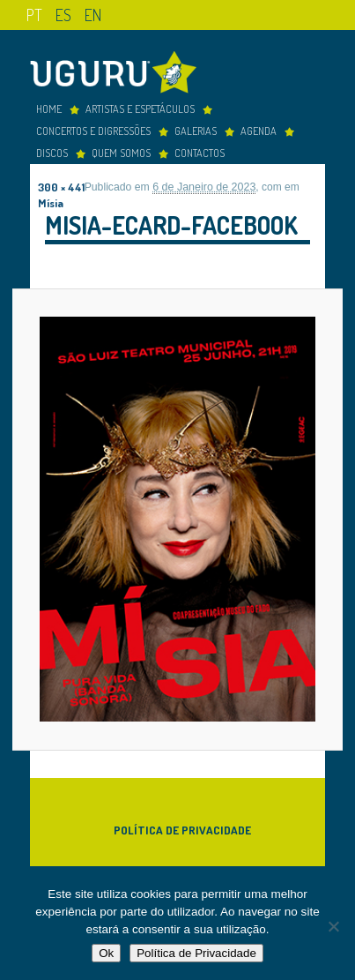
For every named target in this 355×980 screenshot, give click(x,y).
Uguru (118, 75)
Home (49, 108)
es (63, 15)
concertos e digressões (93, 131)
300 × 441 (61, 187)
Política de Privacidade (182, 830)
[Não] (333, 926)
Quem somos (121, 153)
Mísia (51, 202)
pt (34, 15)
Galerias (196, 131)
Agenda (259, 131)
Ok (106, 953)
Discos (52, 153)
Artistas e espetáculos (140, 108)
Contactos (200, 153)
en (93, 15)
